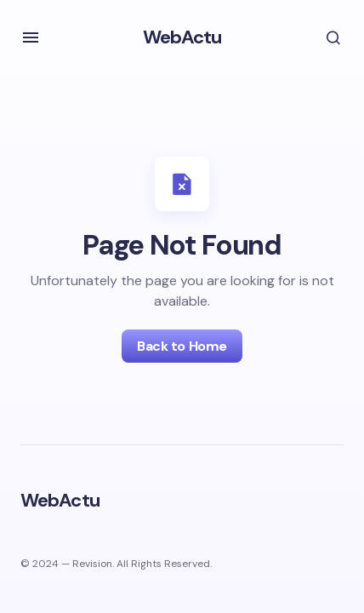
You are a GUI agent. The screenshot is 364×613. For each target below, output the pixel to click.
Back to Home (182, 346)
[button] (31, 37)
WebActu (182, 37)
